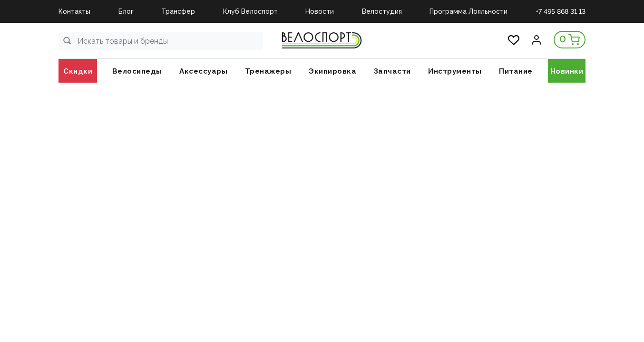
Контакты (74, 11)
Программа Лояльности (468, 11)
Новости (320, 11)
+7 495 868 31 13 (561, 11)
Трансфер (178, 11)
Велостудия (382, 11)
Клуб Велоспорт (250, 11)
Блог (126, 11)
